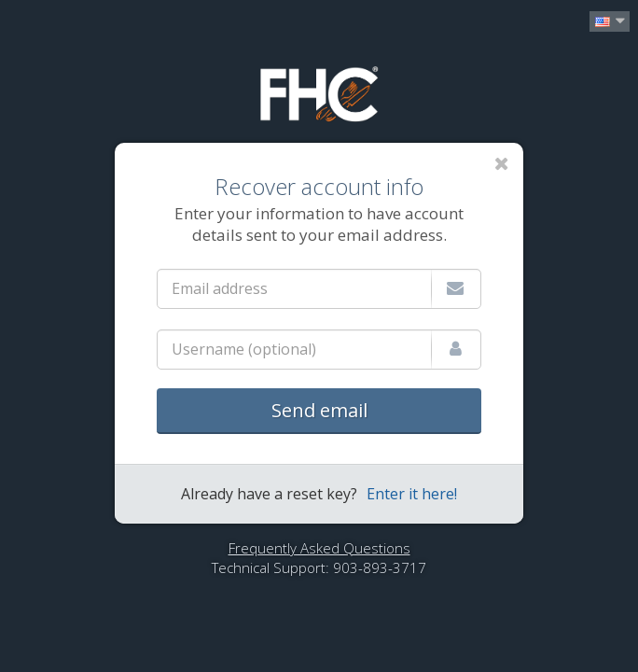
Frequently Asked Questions (319, 548)
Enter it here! (412, 494)
